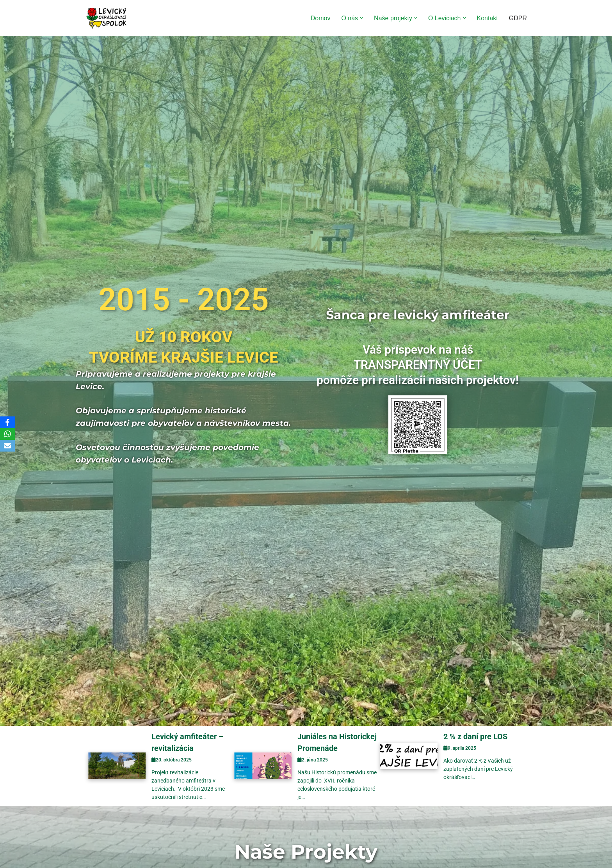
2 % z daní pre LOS (475, 736)
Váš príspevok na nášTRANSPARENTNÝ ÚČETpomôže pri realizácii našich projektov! (418, 365)
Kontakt (487, 18)
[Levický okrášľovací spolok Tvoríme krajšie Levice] (107, 18)
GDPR (518, 18)
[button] (361, 18)
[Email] (7, 446)
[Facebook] (7, 422)
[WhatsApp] (7, 434)
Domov (321, 18)
